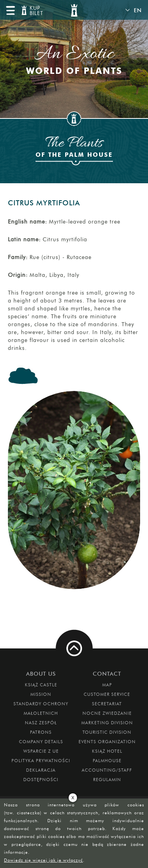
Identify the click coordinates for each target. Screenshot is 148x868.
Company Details (41, 742)
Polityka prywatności (41, 761)
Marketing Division (107, 723)
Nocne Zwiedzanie (107, 713)
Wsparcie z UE (41, 751)
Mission (41, 694)
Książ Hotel (107, 751)
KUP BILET (36, 11)
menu (10, 10)
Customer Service (107, 694)
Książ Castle (41, 685)
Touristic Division (107, 732)
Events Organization (107, 742)
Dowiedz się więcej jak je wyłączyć (43, 860)
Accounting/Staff (107, 770)
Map (107, 685)
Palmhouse (107, 761)
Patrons (41, 732)
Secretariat (107, 704)
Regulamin (107, 780)
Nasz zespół (41, 723)
